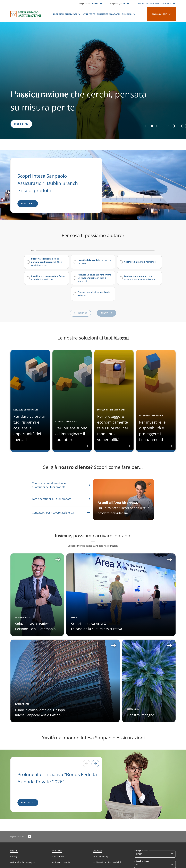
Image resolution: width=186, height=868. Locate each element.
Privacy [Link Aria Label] (14, 856)
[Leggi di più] (28, 204)
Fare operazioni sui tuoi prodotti (52, 499)
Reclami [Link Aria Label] (14, 851)
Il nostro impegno (141, 715)
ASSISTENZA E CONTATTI (108, 14)
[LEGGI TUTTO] (28, 803)
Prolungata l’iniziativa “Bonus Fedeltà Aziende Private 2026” (57, 778)
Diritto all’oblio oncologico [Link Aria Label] (23, 862)
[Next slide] (95, 764)
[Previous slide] (87, 764)
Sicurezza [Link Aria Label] (98, 851)
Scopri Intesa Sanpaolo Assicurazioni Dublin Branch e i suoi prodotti (48, 183)
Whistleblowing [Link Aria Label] (100, 856)
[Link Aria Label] (55, 485)
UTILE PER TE (89, 14)
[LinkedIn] (29, 837)
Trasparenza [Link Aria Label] (58, 856)
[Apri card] (121, 595)
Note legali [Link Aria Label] (57, 851)
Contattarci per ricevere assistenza (53, 513)
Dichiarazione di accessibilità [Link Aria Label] (107, 862)
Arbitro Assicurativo (61, 862)
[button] (145, 126)
